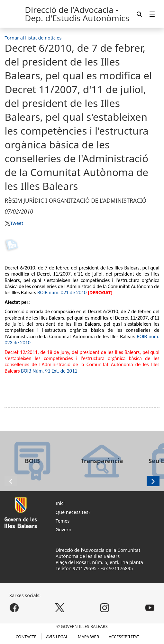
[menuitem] (152, 14)
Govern (64, 529)
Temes (63, 521)
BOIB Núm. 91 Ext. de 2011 (49, 371)
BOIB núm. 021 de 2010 (62, 292)
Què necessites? (73, 512)
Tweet (17, 223)
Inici (60, 503)
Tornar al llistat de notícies (33, 38)
